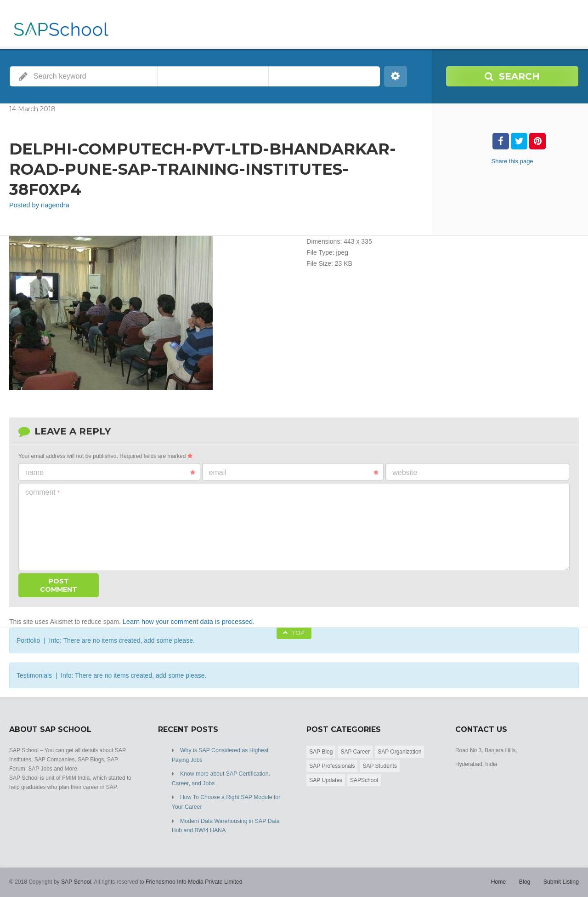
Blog (526, 879)
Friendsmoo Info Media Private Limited (192, 879)
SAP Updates (326, 779)
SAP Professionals (332, 765)
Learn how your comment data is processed (185, 621)
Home (500, 879)
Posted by (38, 205)
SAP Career (355, 751)
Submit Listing (562, 879)
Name (110, 472)
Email (294, 472)
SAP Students (380, 765)
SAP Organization (399, 751)
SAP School (76, 879)
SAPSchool (364, 779)
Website (405, 472)
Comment (42, 492)
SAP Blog (321, 751)
